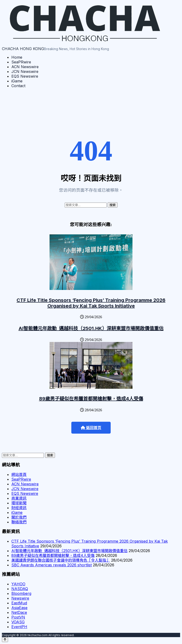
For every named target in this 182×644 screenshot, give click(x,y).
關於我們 (19, 517)
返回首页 (91, 428)
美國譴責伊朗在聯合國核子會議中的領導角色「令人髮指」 (61, 560)
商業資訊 (19, 498)
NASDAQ (20, 589)
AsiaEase (19, 608)
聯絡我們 (19, 522)
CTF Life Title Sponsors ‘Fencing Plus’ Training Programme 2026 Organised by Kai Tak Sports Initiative (91, 303)
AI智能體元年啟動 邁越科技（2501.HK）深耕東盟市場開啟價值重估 (91, 328)
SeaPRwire (21, 62)
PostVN (18, 617)
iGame (17, 81)
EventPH (19, 627)
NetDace (19, 612)
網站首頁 (19, 474)
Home (17, 57)
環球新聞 (19, 503)
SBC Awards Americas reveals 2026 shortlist (52, 565)
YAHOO (18, 584)
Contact (18, 86)
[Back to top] (5, 640)
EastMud (19, 603)
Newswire (20, 598)
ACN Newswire (25, 67)
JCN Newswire (25, 71)
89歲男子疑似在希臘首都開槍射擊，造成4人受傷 (91, 399)
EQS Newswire (25, 76)
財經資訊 (19, 508)
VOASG (18, 622)
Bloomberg (21, 593)
